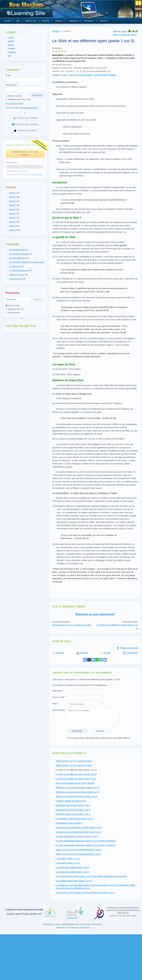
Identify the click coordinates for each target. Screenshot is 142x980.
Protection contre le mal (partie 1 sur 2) (73, 814)
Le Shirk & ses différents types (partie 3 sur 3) (76, 779)
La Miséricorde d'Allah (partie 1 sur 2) (72, 867)
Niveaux (60, 21)
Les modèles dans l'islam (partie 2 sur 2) (74, 881)
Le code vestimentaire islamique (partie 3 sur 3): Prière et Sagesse (85, 845)
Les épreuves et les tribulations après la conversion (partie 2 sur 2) (85, 893)
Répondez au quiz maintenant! (95, 614)
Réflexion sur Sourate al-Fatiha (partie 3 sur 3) (76, 796)
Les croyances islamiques (81, 75)
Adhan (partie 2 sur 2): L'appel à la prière (72, 625)
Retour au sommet (127, 648)
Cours (65, 75)
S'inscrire (46, 21)
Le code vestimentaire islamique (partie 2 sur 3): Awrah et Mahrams (86, 841)
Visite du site (31, 21)
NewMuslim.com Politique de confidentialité (73, 928)
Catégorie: (57, 75)
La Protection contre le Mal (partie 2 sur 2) (75, 819)
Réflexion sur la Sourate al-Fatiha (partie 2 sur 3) (78, 792)
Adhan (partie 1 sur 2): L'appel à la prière (74, 761)
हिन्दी (9, 56)
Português (12, 52)
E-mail (8, 75)
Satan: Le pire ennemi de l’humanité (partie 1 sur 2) (79, 850)
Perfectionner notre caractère (69, 823)
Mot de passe (11, 85)
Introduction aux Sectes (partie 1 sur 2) (73, 805)
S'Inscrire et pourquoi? (29, 108)
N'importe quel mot (15, 309)
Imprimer (82, 653)
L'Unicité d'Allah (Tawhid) (105, 75)
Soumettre (77, 731)
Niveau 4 (56, 31)
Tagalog (11, 41)
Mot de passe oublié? (14, 103)
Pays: (56, 703)
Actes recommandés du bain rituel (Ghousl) (75, 783)
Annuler (100, 731)
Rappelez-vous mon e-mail (18, 99)
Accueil (7, 21)
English (11, 37)
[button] (7, 193)
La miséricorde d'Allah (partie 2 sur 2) (72, 872)
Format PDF (130, 653)
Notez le (58, 653)
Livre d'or (103, 21)
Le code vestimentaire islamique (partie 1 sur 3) (77, 836)
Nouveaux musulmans (27, 10)
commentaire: (59, 712)
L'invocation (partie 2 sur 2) (68, 863)
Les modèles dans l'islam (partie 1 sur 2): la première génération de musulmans (91, 876)
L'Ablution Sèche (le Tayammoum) (71, 801)
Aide (18, 21)
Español (11, 45)
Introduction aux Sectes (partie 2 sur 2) (73, 810)
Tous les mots (12, 305)
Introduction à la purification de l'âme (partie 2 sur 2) (79, 832)
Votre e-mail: (59, 697)
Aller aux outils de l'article (125, 35)
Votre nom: (58, 691)
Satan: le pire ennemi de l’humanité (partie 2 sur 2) (78, 854)
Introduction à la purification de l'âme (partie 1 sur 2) (79, 828)
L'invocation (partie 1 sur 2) (68, 859)
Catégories (74, 21)
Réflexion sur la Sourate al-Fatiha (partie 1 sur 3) (78, 788)
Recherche (90, 21)
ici (129, 738)
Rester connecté (14, 96)
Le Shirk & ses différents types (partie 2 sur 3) (76, 774)
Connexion (37, 95)
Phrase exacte (13, 312)
